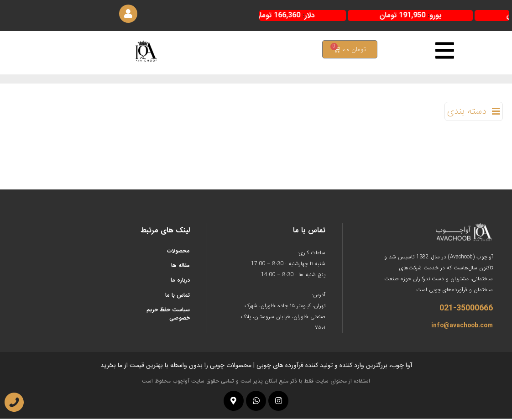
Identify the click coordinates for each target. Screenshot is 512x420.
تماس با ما (178, 297)
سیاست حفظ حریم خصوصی (168, 316)
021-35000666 (466, 310)
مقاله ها (180, 267)
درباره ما (180, 282)
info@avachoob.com (462, 327)
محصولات (178, 252)
